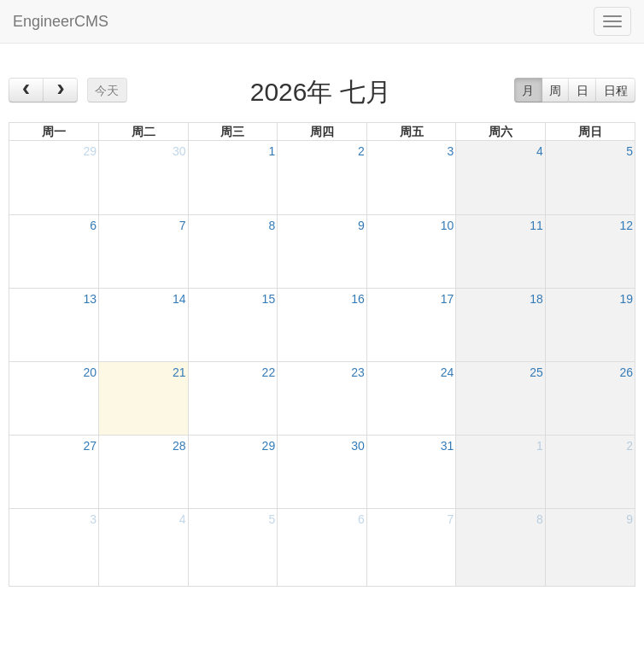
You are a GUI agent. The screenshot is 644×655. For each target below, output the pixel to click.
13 (90, 299)
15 (269, 299)
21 (179, 372)
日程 (616, 91)
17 (448, 299)
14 (179, 299)
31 (448, 446)
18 (536, 299)
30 (179, 151)
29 (90, 151)
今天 (107, 91)
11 (536, 225)
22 (269, 372)
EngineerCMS (61, 21)
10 (448, 225)
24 (448, 372)
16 (358, 299)
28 (179, 446)
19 (626, 299)
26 (626, 372)
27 (90, 446)
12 (626, 225)
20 (90, 372)
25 (536, 372)
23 (358, 372)
